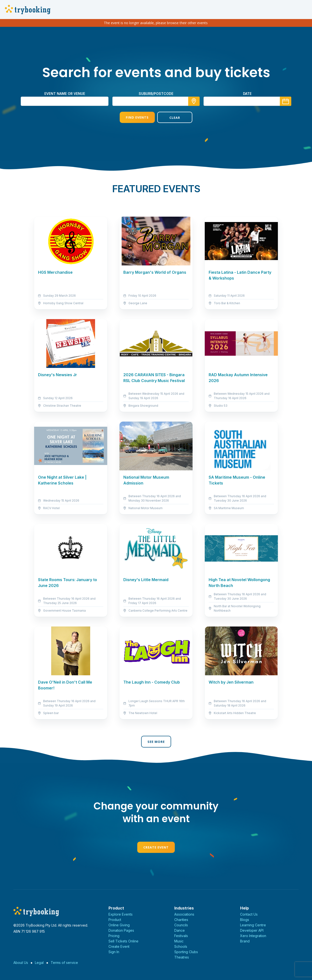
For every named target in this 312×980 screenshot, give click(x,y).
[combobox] (156, 101)
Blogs (245, 920)
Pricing (114, 936)
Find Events (137, 117)
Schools (181, 946)
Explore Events (121, 914)
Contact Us (249, 914)
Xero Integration (253, 936)
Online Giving (119, 925)
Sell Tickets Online (123, 941)
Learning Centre (253, 925)
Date (247, 94)
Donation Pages (121, 930)
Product (115, 920)
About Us (21, 963)
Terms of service (64, 963)
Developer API (252, 930)
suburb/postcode (156, 94)
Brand (245, 941)
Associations (184, 914)
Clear (175, 118)
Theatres (182, 957)
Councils (181, 925)
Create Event (156, 847)
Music (179, 941)
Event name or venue (65, 94)
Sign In (114, 952)
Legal (39, 963)
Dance (180, 930)
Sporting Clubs (186, 952)
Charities (181, 920)
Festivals (181, 936)
